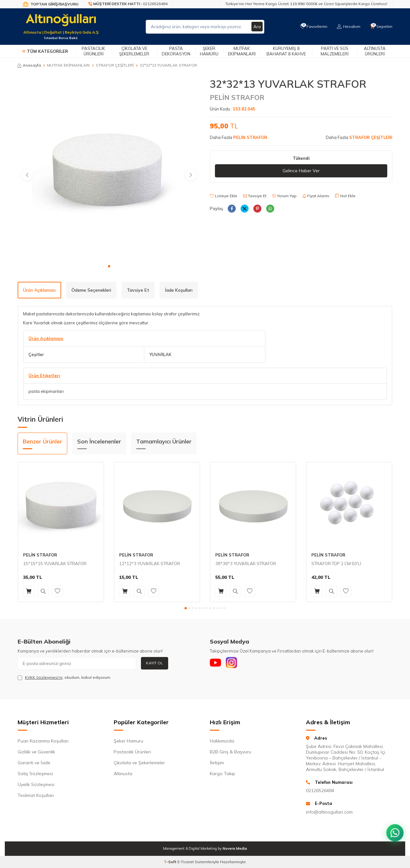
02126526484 (320, 791)
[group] (109, 169)
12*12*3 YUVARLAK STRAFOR (150, 564)
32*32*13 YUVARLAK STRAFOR (168, 65)
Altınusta (123, 774)
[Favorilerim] (312, 27)
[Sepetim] (381, 27)
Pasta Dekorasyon (176, 51)
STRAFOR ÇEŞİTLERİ (115, 65)
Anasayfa (29, 65)
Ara (257, 27)
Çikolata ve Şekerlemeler (134, 51)
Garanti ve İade (34, 763)
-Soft (171, 862)
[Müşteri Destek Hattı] (128, 4)
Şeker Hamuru (209, 51)
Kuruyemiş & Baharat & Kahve (286, 51)
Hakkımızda (222, 741)
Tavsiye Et (255, 196)
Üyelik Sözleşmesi (36, 784)
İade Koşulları (179, 290)
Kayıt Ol (155, 663)
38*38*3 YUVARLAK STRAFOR (246, 564)
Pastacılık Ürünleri (93, 51)
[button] (109, 266)
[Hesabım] (348, 27)
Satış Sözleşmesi (35, 774)
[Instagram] (234, 663)
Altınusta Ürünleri (375, 51)
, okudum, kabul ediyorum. (64, 677)
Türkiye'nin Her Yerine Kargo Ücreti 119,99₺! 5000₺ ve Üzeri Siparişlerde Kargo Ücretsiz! (306, 4)
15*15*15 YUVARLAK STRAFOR (55, 564)
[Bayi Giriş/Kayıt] (51, 4)
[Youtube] (216, 663)
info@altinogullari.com (329, 812)
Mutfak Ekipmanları (242, 51)
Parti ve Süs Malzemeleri (335, 51)
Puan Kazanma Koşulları (43, 741)
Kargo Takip (222, 774)
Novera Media (235, 848)
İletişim (217, 763)
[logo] (61, 23)
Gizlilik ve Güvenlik (36, 752)
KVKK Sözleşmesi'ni (44, 677)
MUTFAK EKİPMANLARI (68, 65)
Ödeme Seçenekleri (91, 290)
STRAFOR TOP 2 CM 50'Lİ (336, 564)
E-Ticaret (186, 862)
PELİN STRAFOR (237, 97)
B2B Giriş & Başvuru (230, 752)
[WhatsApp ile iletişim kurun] (394, 830)
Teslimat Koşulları (36, 795)
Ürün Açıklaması (39, 290)
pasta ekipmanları (46, 391)
